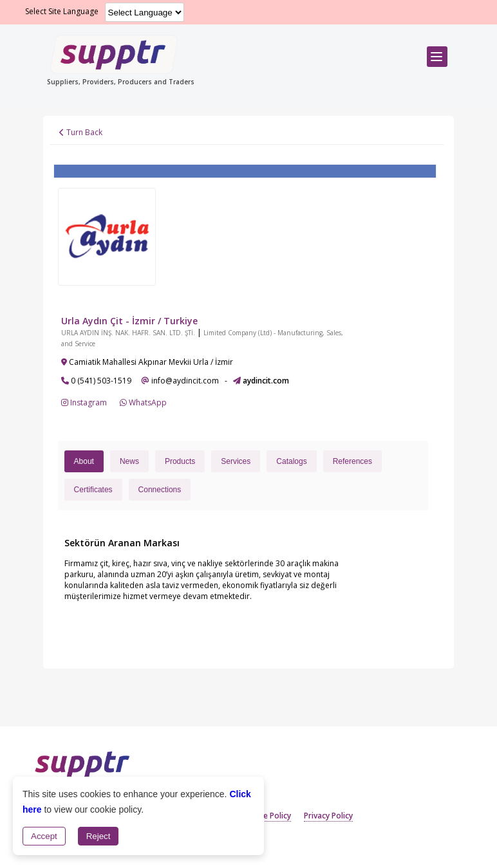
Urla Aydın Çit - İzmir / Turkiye (129, 321)
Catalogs (291, 461)
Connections (160, 490)
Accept (44, 836)
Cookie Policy (267, 816)
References (352, 461)
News (129, 461)
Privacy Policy (328, 816)
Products (180, 461)
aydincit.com (266, 381)
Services (236, 461)
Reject (98, 836)
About (84, 461)
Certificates (93, 490)
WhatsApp (143, 402)
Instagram (84, 402)
